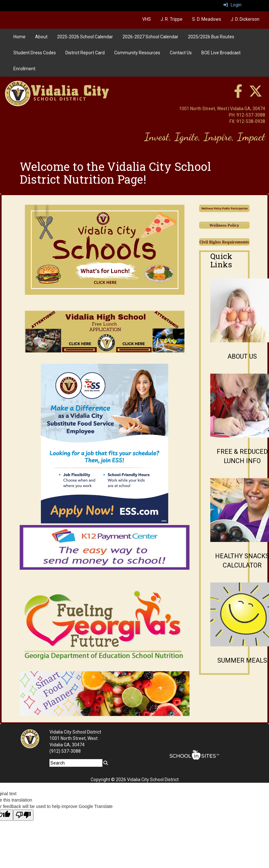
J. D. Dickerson (245, 19)
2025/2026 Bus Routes (211, 37)
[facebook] (238, 95)
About (41, 37)
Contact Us (181, 53)
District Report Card (85, 53)
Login (232, 5)
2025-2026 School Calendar (85, 37)
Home (19, 37)
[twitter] (256, 95)
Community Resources (137, 53)
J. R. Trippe (172, 19)
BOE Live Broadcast (221, 53)
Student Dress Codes (35, 53)
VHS (147, 19)
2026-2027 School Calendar (150, 37)
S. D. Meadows (207, 19)
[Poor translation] (23, 815)
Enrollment (24, 69)
